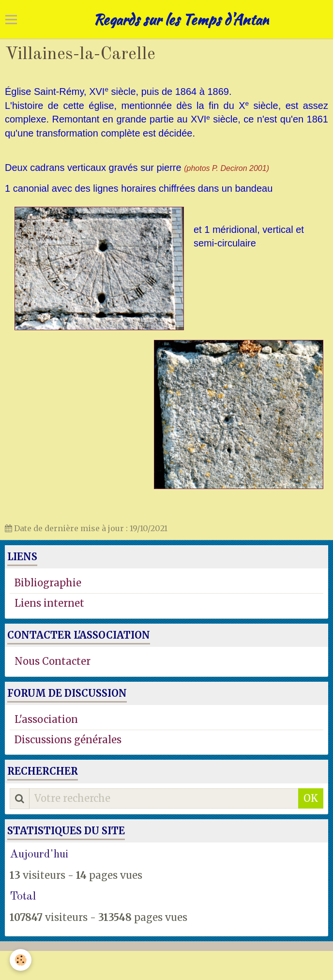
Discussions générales (68, 740)
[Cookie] (21, 960)
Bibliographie (48, 583)
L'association (46, 719)
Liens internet (49, 603)
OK (311, 798)
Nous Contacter (53, 661)
